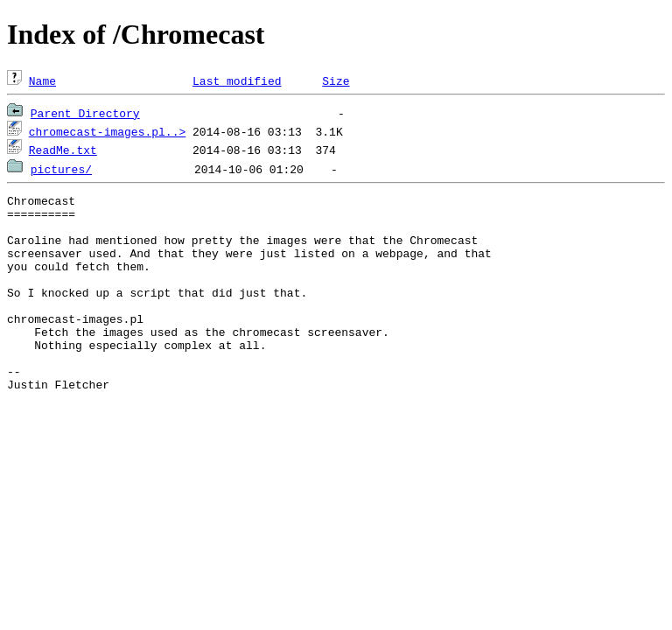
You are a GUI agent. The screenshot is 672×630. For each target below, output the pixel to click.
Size (336, 80)
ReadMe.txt (63, 150)
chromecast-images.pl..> (107, 131)
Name (42, 80)
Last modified (237, 80)
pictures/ (61, 169)
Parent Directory (85, 113)
